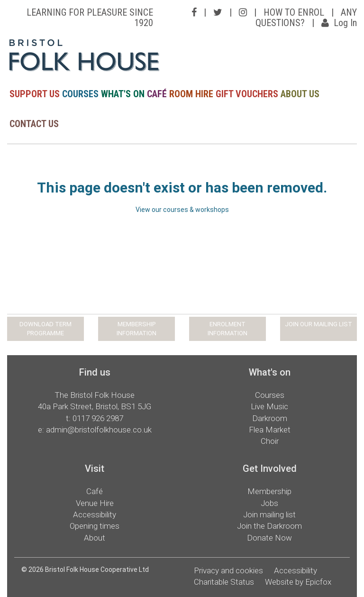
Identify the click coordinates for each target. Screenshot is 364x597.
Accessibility (95, 514)
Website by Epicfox (298, 582)
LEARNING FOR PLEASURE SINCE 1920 (90, 18)
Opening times (95, 526)
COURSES (80, 94)
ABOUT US (300, 94)
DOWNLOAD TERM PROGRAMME (45, 329)
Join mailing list (269, 514)
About (95, 538)
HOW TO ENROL (294, 12)
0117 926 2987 (98, 418)
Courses (270, 395)
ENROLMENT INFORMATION (227, 329)
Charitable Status (224, 582)
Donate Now (269, 538)
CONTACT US (34, 124)
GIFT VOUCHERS (247, 94)
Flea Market (270, 430)
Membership (269, 491)
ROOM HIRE (191, 94)
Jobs (269, 503)
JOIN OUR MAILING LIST (318, 324)
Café (95, 491)
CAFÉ (157, 94)
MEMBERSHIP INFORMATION (136, 329)
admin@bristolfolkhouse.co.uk (99, 430)
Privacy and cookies (228, 570)
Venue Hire (95, 503)
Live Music (269, 406)
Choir (270, 441)
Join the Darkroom (269, 526)
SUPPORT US (35, 94)
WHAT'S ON (123, 94)
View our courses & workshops (182, 210)
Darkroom (270, 418)
